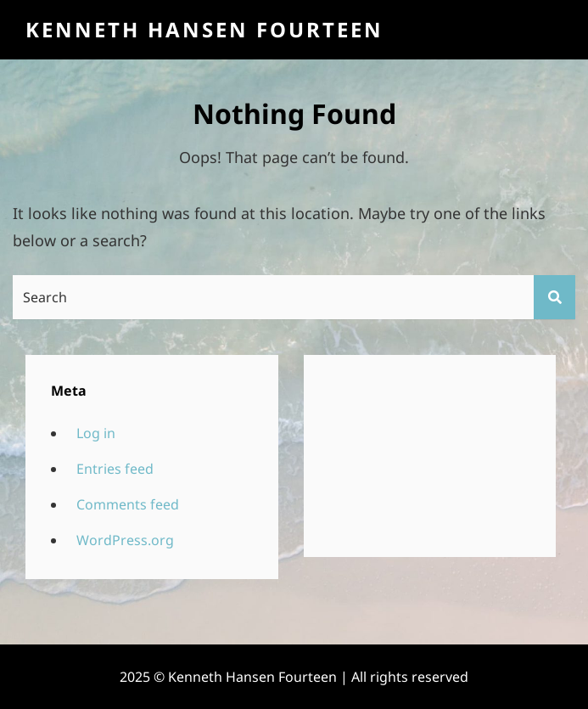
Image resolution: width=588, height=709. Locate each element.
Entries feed (115, 469)
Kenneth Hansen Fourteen (204, 29)
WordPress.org (125, 540)
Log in (96, 433)
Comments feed (128, 504)
